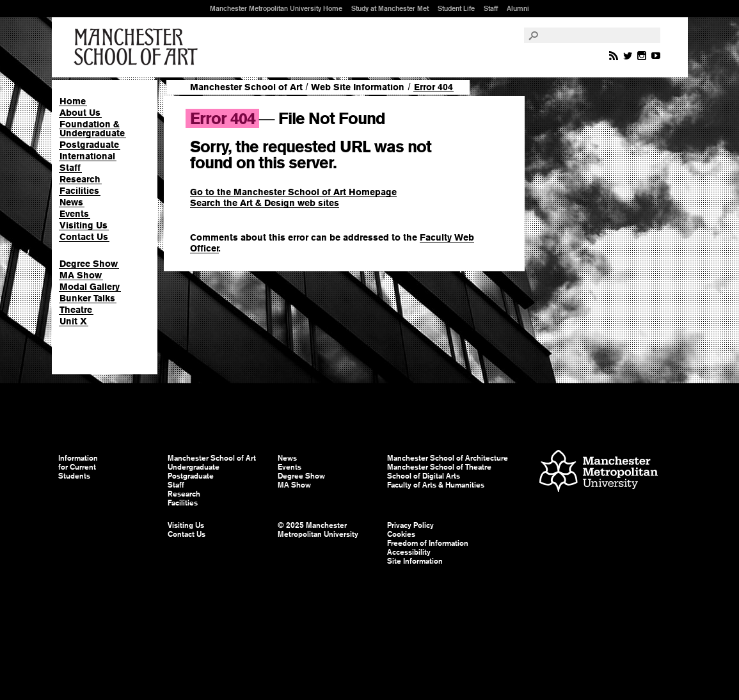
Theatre (76, 310)
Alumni (518, 8)
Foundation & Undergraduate (92, 129)
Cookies (401, 534)
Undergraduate (194, 467)
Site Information (415, 561)
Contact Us (84, 237)
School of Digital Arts (424, 476)
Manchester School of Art (138, 47)
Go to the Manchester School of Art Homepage (293, 192)
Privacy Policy (410, 525)
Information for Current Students (78, 467)
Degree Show (89, 264)
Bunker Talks (87, 298)
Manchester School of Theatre (439, 467)
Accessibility (409, 552)
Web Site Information (358, 87)
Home (73, 101)
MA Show (81, 275)
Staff (491, 8)
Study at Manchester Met (390, 8)
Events (74, 214)
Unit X (73, 321)
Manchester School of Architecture (448, 458)
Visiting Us (83, 225)
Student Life (456, 8)
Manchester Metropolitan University (599, 473)
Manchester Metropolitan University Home (276, 8)
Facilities (79, 191)
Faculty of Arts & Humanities (436, 485)
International (87, 156)
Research (80, 179)
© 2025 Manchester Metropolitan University (318, 530)
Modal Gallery (90, 287)
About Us (80, 113)
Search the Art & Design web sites (265, 203)
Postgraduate (89, 145)
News (71, 202)
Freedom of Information (428, 543)
